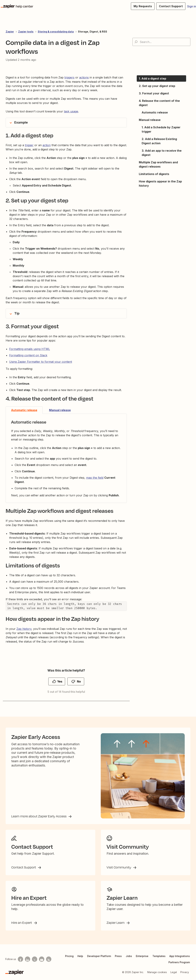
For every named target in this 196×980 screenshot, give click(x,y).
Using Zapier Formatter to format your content (41, 362)
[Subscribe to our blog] (49, 959)
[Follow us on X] (35, 959)
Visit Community (119, 867)
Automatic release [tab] (24, 410)
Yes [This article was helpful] (60, 681)
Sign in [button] (192, 6)
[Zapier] (14, 972)
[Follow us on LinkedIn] (28, 959)
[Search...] (161, 42)
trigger (29, 145)
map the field (95, 478)
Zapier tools (26, 32)
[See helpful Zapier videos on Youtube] (42, 959)
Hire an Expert (22, 923)
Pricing (69, 956)
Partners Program (179, 962)
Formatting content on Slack (28, 355)
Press (118, 956)
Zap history (24, 629)
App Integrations (180, 956)
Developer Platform (99, 956)
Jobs (129, 956)
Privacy (185, 972)
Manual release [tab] (60, 410)
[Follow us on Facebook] (20, 959)
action (47, 145)
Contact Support (24, 867)
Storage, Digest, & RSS (93, 32)
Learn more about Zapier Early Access (39, 816)
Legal (174, 972)
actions (84, 77)
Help (80, 956)
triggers (69, 77)
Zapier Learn (116, 923)
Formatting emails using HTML (30, 349)
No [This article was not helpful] (79, 681)
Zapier (10, 32)
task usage (71, 111)
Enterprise (142, 956)
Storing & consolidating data (56, 32)
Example (21, 122)
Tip (17, 313)
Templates (159, 956)
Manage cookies (157, 972)
